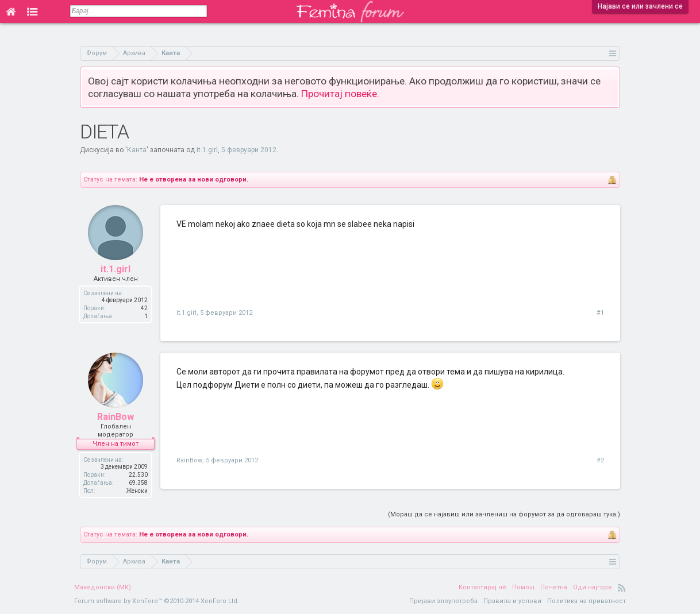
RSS (622, 588)
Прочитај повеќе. (340, 94)
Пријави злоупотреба (443, 601)
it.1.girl (207, 150)
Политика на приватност (586, 601)
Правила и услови (512, 601)
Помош (523, 587)
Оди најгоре (593, 587)
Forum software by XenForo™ (157, 601)
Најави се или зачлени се (640, 6)
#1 (600, 313)
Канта (137, 150)
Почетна (554, 587)
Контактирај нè (482, 587)
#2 (600, 460)
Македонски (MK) (103, 587)
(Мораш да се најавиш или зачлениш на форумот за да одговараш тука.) (504, 514)
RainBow (116, 417)
